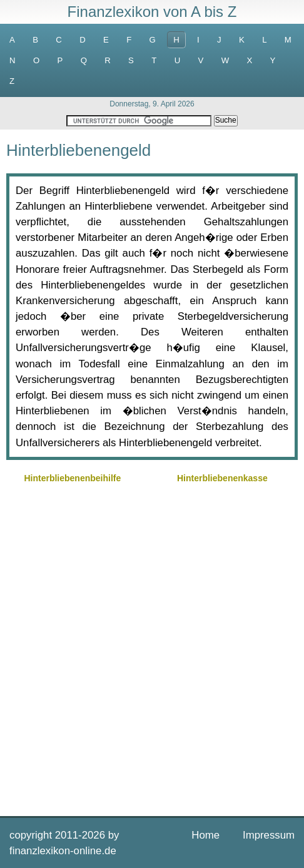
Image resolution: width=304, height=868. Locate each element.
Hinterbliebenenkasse (222, 478)
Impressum (269, 835)
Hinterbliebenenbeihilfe (72, 478)
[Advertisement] (152, 648)
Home (205, 835)
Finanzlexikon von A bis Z (152, 12)
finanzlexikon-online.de (63, 851)
